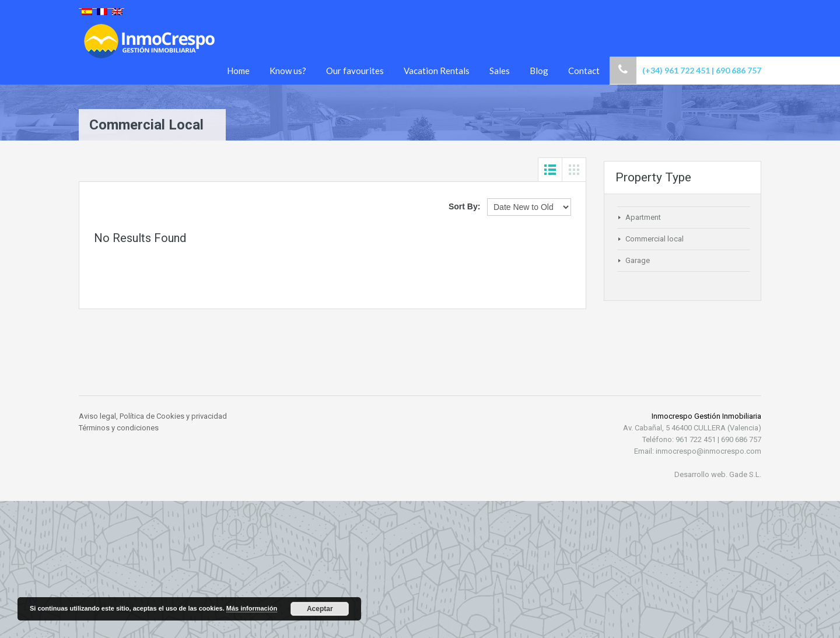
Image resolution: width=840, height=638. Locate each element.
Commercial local (654, 239)
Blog (539, 71)
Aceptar (320, 609)
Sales (500, 71)
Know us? (288, 71)
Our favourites (355, 71)
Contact (584, 71)
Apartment (643, 217)
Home (238, 71)
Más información (252, 608)
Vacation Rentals (437, 71)
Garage (638, 260)
